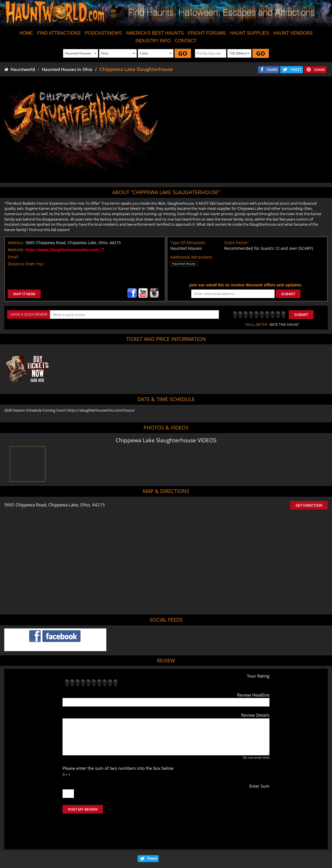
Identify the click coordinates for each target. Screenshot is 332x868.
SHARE (272, 70)
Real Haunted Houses (229, 848)
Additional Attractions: (192, 257)
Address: (16, 243)
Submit (301, 315)
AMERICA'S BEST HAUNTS (155, 33)
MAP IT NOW (24, 294)
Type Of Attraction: (188, 243)
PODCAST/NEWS (103, 33)
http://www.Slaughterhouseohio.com (65, 250)
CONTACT (186, 41)
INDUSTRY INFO (153, 41)
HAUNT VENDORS (293, 33)
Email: (14, 257)
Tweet (152, 834)
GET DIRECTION (309, 505)
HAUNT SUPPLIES (250, 33)
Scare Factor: (236, 243)
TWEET (296, 70)
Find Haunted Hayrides (116, 848)
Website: (16, 250)
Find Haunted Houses (75, 848)
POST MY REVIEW (83, 809)
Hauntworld (20, 69)
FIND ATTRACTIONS (59, 33)
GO (183, 53)
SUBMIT (288, 294)
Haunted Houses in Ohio (67, 69)
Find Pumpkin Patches (157, 848)
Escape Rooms (263, 848)
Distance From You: (26, 264)
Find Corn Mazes (193, 848)
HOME (26, 33)
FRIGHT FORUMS (207, 33)
